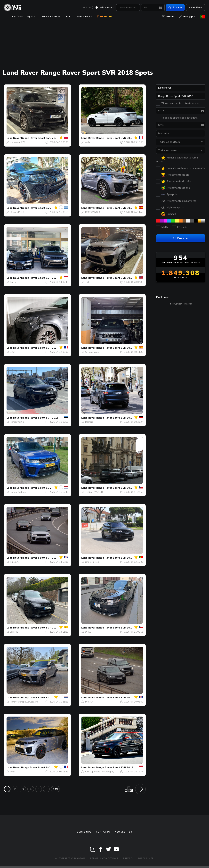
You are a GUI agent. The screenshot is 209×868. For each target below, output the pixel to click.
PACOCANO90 (93, 212)
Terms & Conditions (104, 859)
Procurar (175, 7)
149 (55, 789)
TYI (87, 282)
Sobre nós (84, 832)
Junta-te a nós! (50, 17)
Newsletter (124, 832)
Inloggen (187, 17)
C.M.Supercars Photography (100, 772)
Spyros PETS (17, 212)
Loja (67, 17)
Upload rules (83, 17)
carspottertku (17, 422)
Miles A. (15, 562)
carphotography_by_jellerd (24, 702)
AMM (88, 142)
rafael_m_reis (92, 562)
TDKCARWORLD (94, 492)
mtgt (13, 352)
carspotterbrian (18, 492)
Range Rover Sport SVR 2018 (40, 138)
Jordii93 (14, 632)
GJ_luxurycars (92, 352)
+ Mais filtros (196, 7)
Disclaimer (146, 859)
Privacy (128, 859)
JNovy (88, 632)
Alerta (169, 17)
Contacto (103, 832)
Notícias (87, 8)
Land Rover (14, 138)
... (46, 789)
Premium (104, 17)
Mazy (13, 282)
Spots (31, 17)
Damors (89, 422)
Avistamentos (107, 8)
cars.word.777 (18, 142)
